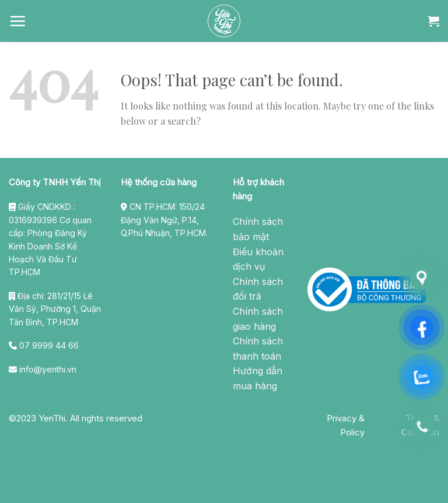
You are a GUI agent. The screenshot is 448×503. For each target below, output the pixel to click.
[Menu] (17, 21)
